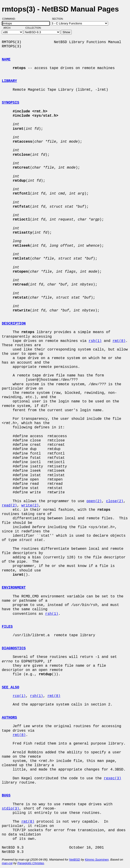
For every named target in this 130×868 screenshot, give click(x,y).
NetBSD (75, 860)
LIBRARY (9, 81)
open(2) (94, 501)
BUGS (6, 796)
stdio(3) (11, 809)
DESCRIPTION (14, 324)
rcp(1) (19, 696)
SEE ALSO (11, 687)
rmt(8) (119, 341)
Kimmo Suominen (97, 860)
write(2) (30, 506)
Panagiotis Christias (31, 863)
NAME (6, 60)
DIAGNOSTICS (14, 648)
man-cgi (7, 863)
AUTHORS (9, 718)
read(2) (9, 506)
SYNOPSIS (11, 103)
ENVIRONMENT (14, 588)
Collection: (33, 28)
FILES (7, 627)
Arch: (9, 28)
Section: (59, 19)
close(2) (115, 501)
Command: (10, 19)
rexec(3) (112, 778)
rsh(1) (95, 341)
